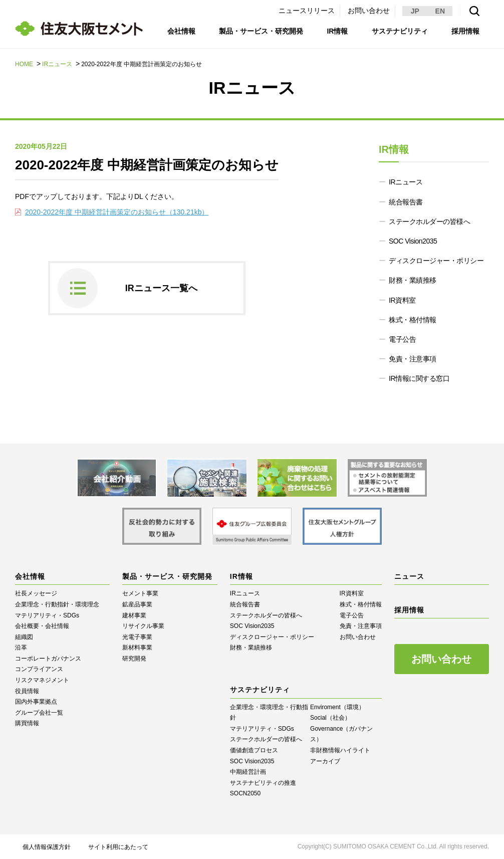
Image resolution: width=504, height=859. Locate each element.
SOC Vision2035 (413, 241)
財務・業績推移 (413, 280)
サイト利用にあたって (118, 847)
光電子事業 (137, 637)
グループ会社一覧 (39, 713)
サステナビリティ (400, 31)
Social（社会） (330, 718)
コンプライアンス (39, 669)
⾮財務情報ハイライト (340, 750)
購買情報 (27, 723)
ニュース (409, 576)
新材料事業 (137, 648)
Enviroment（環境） (337, 707)
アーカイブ (325, 761)
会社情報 (181, 31)
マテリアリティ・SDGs (47, 615)
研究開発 (134, 659)
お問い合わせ (369, 11)
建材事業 (134, 615)
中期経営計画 (248, 772)
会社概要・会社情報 (42, 626)
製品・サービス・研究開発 (261, 31)
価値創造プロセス (254, 750)
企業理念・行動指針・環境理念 (57, 604)
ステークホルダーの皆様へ (429, 222)
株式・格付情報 (413, 320)
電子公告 (402, 339)
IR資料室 (402, 300)
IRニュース (57, 64)
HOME (24, 64)
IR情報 (337, 31)
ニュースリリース (307, 11)
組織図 (24, 637)
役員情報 (27, 691)
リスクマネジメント (42, 680)
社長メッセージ (36, 593)
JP (415, 11)
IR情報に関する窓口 (419, 378)
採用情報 (465, 31)
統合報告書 (406, 202)
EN (440, 11)
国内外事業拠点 (36, 702)
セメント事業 (140, 593)
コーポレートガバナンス (48, 659)
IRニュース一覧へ (161, 288)
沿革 (21, 648)
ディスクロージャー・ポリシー (436, 261)
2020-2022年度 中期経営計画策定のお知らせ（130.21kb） (117, 212)
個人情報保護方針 (47, 847)
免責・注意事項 (413, 359)
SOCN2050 (245, 793)
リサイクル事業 (143, 626)
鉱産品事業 (137, 604)
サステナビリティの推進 (263, 783)
